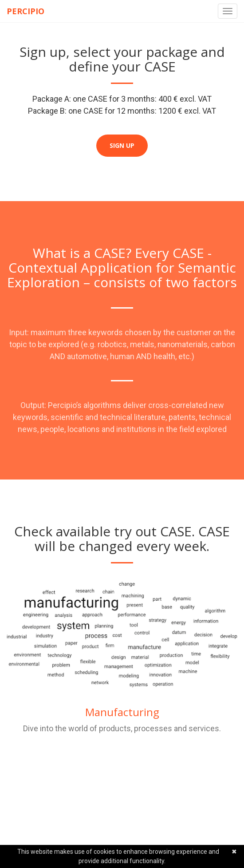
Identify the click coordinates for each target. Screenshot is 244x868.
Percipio (26, 11)
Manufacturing (122, 712)
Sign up (122, 145)
